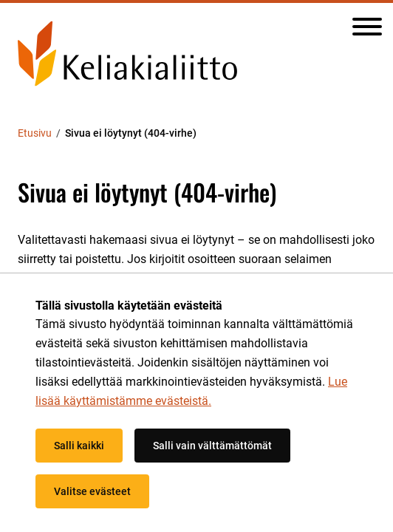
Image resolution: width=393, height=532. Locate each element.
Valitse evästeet (92, 491)
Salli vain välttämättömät (212, 446)
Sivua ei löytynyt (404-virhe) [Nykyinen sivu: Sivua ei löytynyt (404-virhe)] (131, 133)
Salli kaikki (79, 446)
